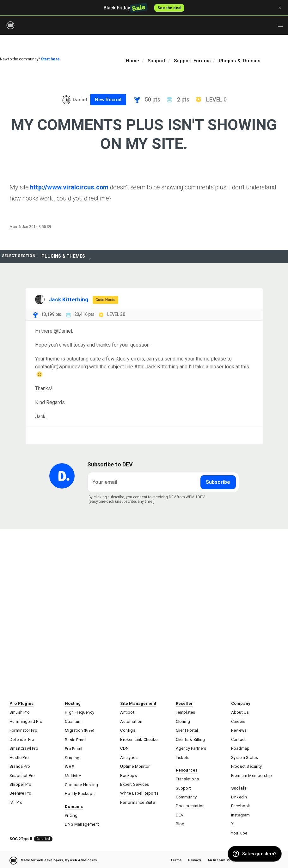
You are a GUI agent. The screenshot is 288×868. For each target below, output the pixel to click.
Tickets (183, 757)
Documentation (190, 805)
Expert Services (135, 783)
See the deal (169, 8)
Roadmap (240, 748)
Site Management (138, 703)
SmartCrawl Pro (24, 748)
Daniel (80, 100)
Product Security (246, 765)
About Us (240, 712)
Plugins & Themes (239, 61)
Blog (180, 822)
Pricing (71, 814)
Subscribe (218, 482)
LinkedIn (239, 796)
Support (157, 61)
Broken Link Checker (139, 739)
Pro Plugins (21, 703)
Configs (128, 730)
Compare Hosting (81, 783)
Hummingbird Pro (26, 721)
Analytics (129, 757)
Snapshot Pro (22, 774)
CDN (124, 748)
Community (186, 796)
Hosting (73, 703)
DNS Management (82, 823)
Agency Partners (191, 748)
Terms (176, 858)
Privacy (195, 858)
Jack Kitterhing (68, 299)
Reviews (239, 730)
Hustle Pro (19, 757)
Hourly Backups (80, 792)
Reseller (184, 703)
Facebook (241, 805)
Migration (80, 730)
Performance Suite (137, 801)
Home (133, 61)
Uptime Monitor (135, 765)
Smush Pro (20, 712)
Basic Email (76, 739)
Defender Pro (22, 739)
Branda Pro (20, 765)
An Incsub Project (224, 858)
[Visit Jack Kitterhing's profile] (40, 299)
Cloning (183, 721)
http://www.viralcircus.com (69, 187)
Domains (74, 805)
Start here (50, 59)
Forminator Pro (23, 730)
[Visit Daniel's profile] (66, 100)
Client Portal (187, 730)
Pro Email (74, 748)
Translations (187, 778)
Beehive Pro (20, 792)
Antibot (127, 712)
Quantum (73, 721)
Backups (128, 774)
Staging (72, 757)
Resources (187, 769)
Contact (238, 739)
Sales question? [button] (259, 854)
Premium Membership (252, 774)
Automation (131, 721)
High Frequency (80, 712)
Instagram (241, 813)
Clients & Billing (190, 739)
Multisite (73, 775)
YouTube (239, 831)
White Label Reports (139, 792)
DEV (180, 813)
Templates (186, 712)
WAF (69, 766)
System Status (245, 757)
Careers (238, 721)
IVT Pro (16, 801)
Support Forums (192, 61)
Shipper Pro (20, 783)
